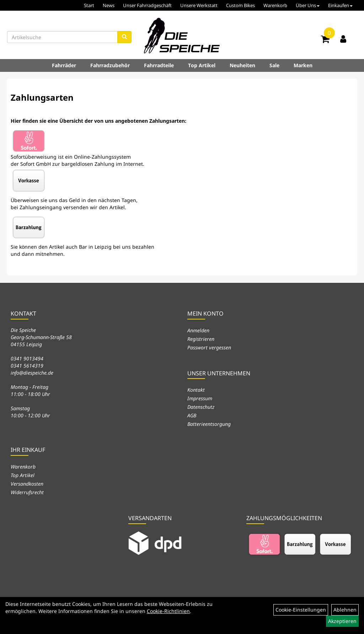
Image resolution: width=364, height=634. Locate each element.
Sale (274, 65)
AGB (192, 415)
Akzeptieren (342, 621)
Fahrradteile (159, 65)
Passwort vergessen (209, 347)
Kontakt (196, 390)
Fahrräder (64, 65)
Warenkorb (275, 5)
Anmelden (198, 330)
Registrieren (201, 339)
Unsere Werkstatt (199, 5)
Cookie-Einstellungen (301, 610)
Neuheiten (242, 65)
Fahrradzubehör (110, 65)
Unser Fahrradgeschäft (147, 5)
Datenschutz (201, 407)
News (109, 5)
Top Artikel (202, 65)
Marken (303, 65)
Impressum (200, 398)
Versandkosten (27, 484)
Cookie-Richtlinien (168, 611)
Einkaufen (340, 5)
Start (89, 5)
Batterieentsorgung (209, 424)
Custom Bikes (240, 5)
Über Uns (308, 5)
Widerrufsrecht (27, 492)
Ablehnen (345, 610)
